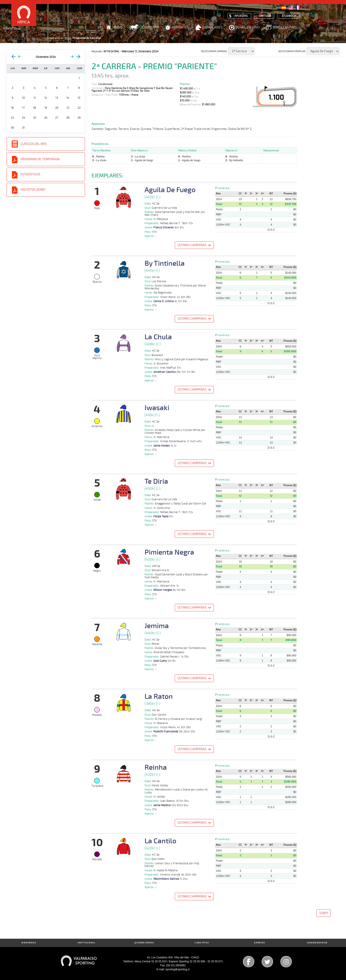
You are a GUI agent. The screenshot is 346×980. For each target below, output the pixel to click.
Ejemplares (212, 27)
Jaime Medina (162, 805)
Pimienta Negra (169, 552)
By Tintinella (165, 263)
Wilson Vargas (163, 590)
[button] (194, 246)
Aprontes (181, 27)
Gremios (259, 943)
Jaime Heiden (162, 446)
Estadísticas (30, 174)
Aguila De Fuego (170, 190)
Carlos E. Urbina (164, 301)
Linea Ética (202, 943)
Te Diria (156, 481)
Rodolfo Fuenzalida (166, 732)
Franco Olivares (164, 227)
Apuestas (241, 16)
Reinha (156, 768)
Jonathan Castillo (165, 372)
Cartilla (265, 16)
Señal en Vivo (248, 27)
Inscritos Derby (33, 190)
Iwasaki (157, 408)
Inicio (118, 27)
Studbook (289, 16)
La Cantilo (160, 841)
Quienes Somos (144, 943)
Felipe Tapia (161, 516)
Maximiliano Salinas (166, 879)
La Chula (158, 337)
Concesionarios (317, 943)
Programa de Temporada (40, 159)
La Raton (159, 697)
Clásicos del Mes (34, 144)
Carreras (150, 27)
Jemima (157, 626)
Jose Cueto (160, 661)
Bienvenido (29, 943)
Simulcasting (285, 27)
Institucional (86, 943)
